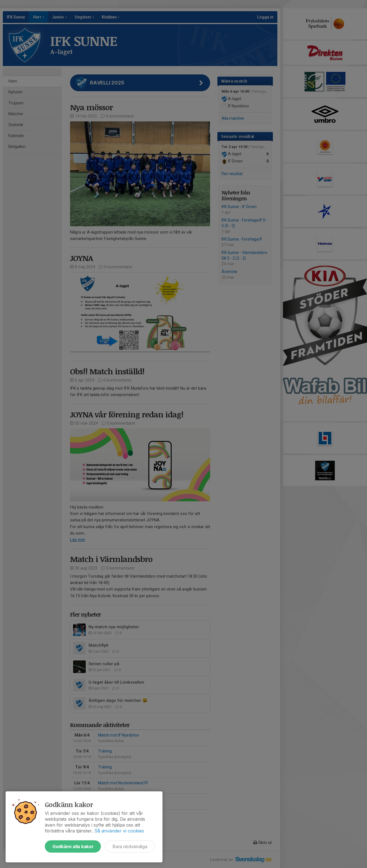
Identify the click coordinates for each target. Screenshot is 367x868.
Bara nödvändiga (130, 846)
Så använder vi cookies (119, 831)
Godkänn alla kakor (73, 846)
